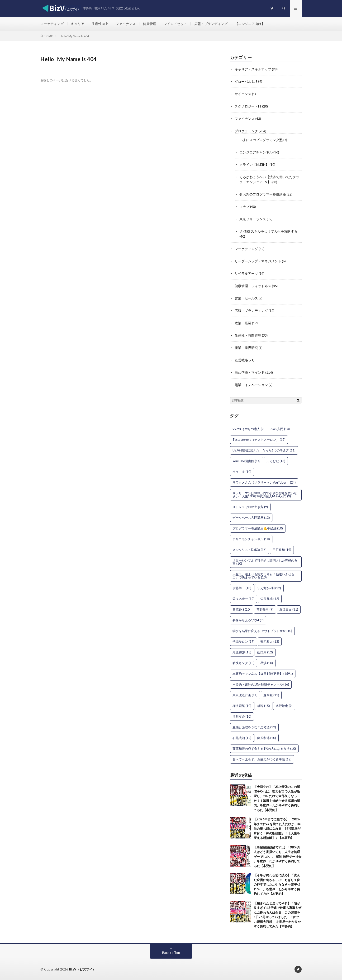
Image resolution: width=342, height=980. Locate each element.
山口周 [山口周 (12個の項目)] (265, 652)
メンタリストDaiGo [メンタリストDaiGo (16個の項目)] (249, 550)
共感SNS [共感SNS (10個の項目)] (242, 609)
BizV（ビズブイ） (82, 969)
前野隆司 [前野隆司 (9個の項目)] (265, 609)
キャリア (78, 24)
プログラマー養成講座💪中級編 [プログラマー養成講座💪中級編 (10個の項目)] (258, 528)
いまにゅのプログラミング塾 (261, 140)
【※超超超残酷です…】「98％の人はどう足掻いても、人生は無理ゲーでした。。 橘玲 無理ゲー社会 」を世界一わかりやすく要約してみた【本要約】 (278, 857)
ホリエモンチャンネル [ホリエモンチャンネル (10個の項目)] (251, 539)
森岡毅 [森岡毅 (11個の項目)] (271, 695)
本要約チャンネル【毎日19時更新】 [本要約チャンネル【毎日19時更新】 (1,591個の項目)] (263, 674)
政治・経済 (243, 323)
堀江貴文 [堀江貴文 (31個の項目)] (289, 609)
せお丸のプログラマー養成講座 (263, 194)
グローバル (243, 81)
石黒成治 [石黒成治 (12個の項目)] (242, 738)
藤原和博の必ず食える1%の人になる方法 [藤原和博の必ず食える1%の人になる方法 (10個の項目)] (264, 749)
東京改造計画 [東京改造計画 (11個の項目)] (245, 695)
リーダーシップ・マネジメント (258, 261)
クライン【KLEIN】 (254, 164)
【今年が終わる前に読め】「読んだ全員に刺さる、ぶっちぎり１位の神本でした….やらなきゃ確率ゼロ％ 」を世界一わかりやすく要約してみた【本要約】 (277, 884)
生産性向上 (100, 24)
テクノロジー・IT (248, 106)
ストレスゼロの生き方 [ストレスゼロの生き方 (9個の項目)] (250, 507)
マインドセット (175, 24)
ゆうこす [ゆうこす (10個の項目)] (242, 472)
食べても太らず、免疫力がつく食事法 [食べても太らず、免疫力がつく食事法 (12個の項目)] (262, 759)
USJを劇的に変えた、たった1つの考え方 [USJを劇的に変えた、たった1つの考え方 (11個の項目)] (264, 450)
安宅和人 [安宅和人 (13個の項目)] (270, 642)
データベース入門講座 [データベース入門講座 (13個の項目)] (251, 518)
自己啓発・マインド (250, 372)
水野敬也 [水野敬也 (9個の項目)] (284, 706)
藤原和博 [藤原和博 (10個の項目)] (267, 738)
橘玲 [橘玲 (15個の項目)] (264, 706)
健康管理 (150, 24)
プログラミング (246, 131)
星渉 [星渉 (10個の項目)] (267, 663)
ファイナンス (126, 24)
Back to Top (171, 953)
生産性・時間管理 (248, 335)
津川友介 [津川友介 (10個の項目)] (242, 716)
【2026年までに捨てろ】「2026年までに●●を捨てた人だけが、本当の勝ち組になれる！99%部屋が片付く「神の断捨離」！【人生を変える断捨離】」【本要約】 (277, 828)
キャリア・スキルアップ (253, 69)
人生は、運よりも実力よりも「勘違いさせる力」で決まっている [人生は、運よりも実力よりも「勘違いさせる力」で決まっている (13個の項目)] (263, 576)
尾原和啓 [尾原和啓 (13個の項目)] (242, 652)
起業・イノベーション (251, 385)
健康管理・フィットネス (253, 286)
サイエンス (243, 94)
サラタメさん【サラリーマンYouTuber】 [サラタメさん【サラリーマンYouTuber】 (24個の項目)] (264, 482)
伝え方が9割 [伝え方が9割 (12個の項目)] (269, 588)
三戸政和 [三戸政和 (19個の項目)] (282, 550)
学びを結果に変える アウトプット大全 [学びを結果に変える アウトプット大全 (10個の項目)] (262, 631)
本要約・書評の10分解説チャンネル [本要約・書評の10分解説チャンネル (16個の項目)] (261, 684)
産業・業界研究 (246, 348)
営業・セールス (246, 298)
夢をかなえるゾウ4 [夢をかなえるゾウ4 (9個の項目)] (248, 620)
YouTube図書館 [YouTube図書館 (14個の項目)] (247, 461)
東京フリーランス (253, 219)
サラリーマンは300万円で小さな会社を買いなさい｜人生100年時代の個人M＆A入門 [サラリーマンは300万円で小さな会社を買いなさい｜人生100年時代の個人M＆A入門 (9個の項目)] (265, 495)
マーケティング (52, 24)
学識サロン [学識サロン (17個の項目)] (243, 642)
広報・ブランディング (211, 24)
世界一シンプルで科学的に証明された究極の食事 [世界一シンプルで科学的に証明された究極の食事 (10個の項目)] (265, 562)
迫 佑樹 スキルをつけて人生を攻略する (268, 231)
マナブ (244, 207)
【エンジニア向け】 (250, 24)
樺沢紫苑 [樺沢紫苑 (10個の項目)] (242, 706)
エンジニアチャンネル (256, 152)
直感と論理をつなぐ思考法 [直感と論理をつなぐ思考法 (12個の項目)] (254, 727)
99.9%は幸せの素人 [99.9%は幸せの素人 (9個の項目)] (249, 429)
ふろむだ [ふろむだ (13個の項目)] (276, 461)
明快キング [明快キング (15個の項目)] (243, 663)
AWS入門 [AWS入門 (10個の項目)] (280, 429)
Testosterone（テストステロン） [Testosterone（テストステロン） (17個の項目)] (259, 440)
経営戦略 (241, 360)
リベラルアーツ (246, 273)
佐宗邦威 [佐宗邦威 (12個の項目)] (270, 599)
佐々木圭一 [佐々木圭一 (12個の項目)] (243, 599)
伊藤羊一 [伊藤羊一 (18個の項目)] (242, 588)
